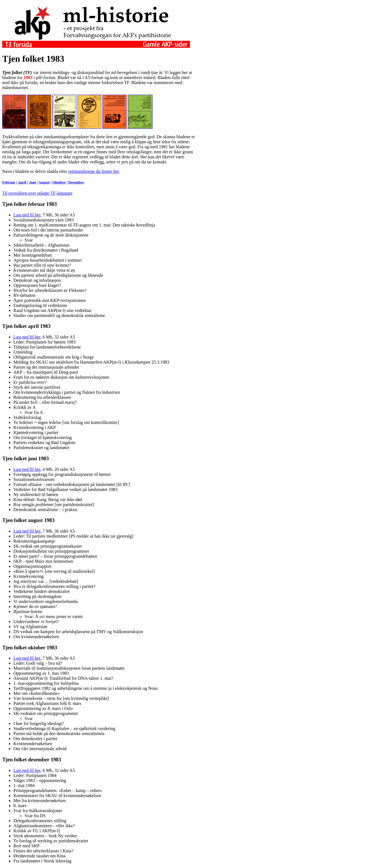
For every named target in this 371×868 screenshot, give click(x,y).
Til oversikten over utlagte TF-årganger (37, 193)
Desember (76, 182)
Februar (9, 182)
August (44, 182)
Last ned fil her (27, 215)
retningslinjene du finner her (94, 171)
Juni (32, 182)
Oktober (59, 182)
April (22, 182)
